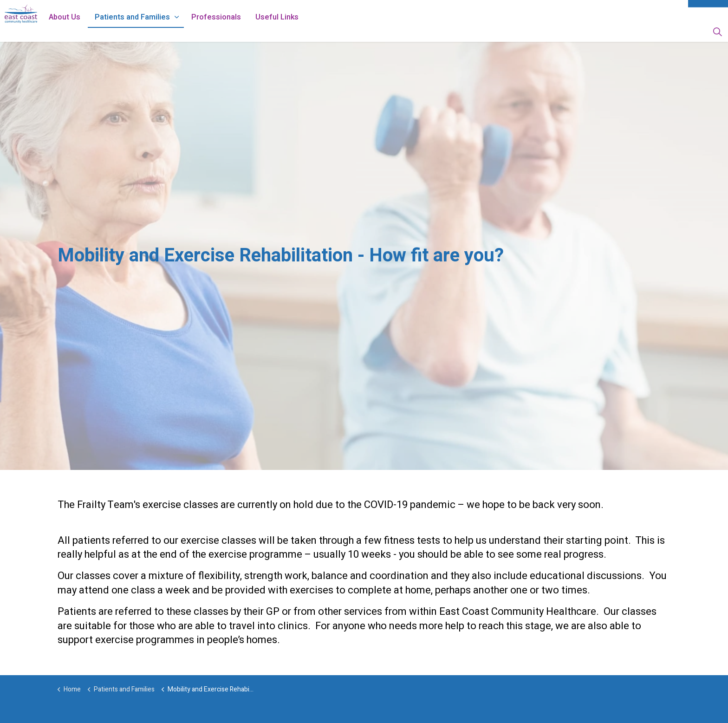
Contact (708, 10)
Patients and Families (158, 31)
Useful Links (302, 31)
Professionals (242, 31)
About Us (90, 31)
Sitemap (666, 10)
